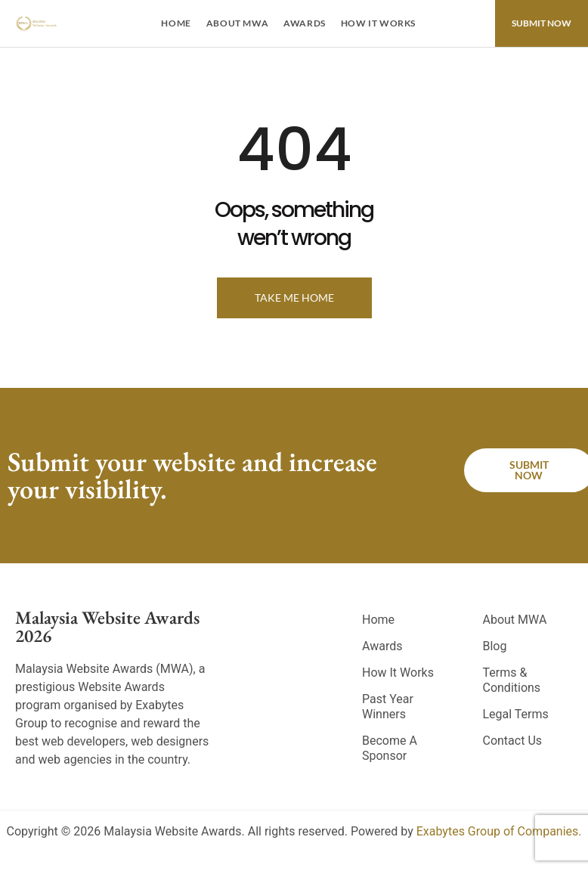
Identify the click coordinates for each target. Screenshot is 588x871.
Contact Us (512, 741)
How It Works (378, 23)
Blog (494, 646)
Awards (305, 23)
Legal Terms (515, 714)
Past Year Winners (388, 707)
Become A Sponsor (390, 748)
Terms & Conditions (511, 680)
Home (176, 23)
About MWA (237, 23)
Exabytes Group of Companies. (499, 831)
